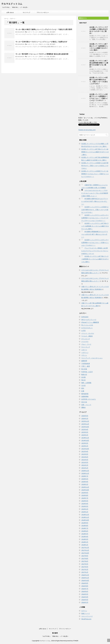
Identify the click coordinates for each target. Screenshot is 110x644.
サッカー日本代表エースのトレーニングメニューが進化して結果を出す (41, 42)
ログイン (84, 611)
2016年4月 (85, 597)
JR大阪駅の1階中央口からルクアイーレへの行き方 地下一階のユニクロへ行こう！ (95, 201)
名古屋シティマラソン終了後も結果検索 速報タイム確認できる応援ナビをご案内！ (99, 64)
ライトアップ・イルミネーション (92, 358)
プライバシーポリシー (43, 12)
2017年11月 (85, 550)
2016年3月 (85, 600)
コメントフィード (87, 616)
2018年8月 (85, 526)
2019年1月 (85, 512)
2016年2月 (85, 602)
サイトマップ (26, 12)
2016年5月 (85, 594)
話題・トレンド (86, 405)
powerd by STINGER (72, 641)
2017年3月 (85, 567)
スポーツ (30, 32)
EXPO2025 (85, 317)
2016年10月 (85, 580)
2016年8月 (85, 586)
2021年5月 (85, 460)
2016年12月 (85, 575)
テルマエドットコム (12, 4)
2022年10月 (85, 449)
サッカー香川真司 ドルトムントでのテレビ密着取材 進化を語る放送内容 (42, 54)
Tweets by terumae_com (87, 130)
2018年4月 (85, 537)
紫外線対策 (85, 394)
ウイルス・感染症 (87, 336)
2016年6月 (85, 591)
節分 (83, 388)
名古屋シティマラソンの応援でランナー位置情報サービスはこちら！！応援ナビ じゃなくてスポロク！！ (99, 97)
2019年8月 (85, 495)
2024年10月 (85, 440)
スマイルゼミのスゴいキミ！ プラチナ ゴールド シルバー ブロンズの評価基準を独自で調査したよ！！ (95, 193)
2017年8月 (85, 559)
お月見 (83, 331)
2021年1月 (85, 468)
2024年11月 (85, 438)
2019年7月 (85, 498)
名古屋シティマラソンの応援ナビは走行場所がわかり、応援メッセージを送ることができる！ (99, 81)
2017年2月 (85, 569)
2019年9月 (85, 493)
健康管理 (84, 361)
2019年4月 (85, 504)
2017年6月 (85, 561)
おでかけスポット (87, 328)
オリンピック (86, 339)
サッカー (35, 32)
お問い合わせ (10, 12)
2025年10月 (85, 427)
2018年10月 (85, 520)
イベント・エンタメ (88, 333)
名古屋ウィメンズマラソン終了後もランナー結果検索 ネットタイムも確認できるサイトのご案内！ (95, 226)
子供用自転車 (86, 364)
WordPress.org (86, 619)
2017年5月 (85, 564)
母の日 (83, 380)
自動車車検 (85, 396)
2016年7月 (85, 589)
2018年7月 (85, 528)
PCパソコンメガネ (87, 325)
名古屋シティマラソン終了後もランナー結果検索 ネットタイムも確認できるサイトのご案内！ (99, 47)
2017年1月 (85, 572)
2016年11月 (85, 578)
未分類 (83, 377)
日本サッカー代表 (44, 32)
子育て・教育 (86, 366)
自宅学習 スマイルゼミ (89, 399)
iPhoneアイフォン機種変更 (90, 322)
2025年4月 (85, 430)
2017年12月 (85, 548)
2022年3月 (85, 454)
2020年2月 (85, 484)
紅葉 (83, 391)
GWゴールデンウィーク (89, 320)
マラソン (84, 355)
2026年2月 (85, 419)
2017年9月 (85, 556)
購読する (83, 18)
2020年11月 (85, 473)
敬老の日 (84, 375)
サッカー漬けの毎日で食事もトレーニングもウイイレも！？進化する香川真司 (44, 29)
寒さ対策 (84, 369)
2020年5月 (85, 479)
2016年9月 (85, 583)
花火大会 (84, 402)
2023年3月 (85, 443)
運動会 (83, 407)
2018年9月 (85, 523)
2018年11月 (85, 517)
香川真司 (53, 32)
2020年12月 (85, 471)
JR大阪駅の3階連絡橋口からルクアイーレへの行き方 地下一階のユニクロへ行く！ (95, 234)
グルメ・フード (86, 344)
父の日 (83, 385)
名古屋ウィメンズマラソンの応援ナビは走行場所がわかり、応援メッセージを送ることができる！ (95, 210)
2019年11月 (85, 487)
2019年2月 (85, 509)
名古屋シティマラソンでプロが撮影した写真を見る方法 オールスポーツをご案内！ (99, 30)
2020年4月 (85, 482)
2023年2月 (85, 446)
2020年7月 (85, 476)
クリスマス (85, 342)
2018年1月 (85, 545)
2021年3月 (85, 462)
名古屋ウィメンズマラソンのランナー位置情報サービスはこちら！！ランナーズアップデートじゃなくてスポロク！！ (95, 218)
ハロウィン (85, 353)
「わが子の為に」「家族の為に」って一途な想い (55, 636)
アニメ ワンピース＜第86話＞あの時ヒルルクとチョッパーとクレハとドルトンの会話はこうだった (95, 251)
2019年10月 (85, 490)
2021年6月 (85, 457)
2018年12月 (85, 515)
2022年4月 (85, 451)
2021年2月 (85, 465)
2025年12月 (85, 421)
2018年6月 (85, 531)
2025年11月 (85, 424)
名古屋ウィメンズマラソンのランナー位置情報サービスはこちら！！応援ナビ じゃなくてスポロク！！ (95, 243)
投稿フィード (86, 614)
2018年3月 (85, 539)
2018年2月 (85, 542)
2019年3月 (85, 506)
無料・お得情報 (86, 383)
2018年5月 (85, 534)
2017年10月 (85, 553)
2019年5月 (85, 501)
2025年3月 (85, 432)
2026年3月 (85, 416)
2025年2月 (85, 435)
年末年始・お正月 (87, 372)
